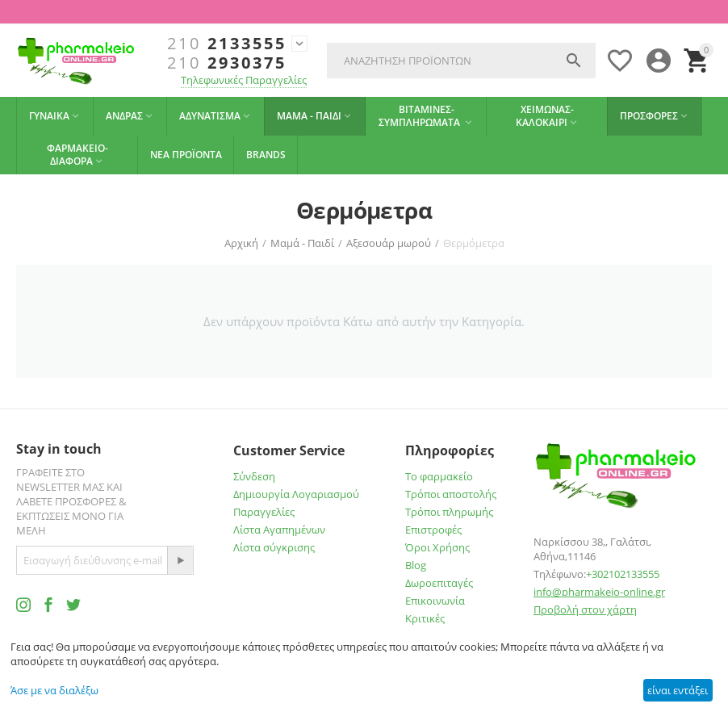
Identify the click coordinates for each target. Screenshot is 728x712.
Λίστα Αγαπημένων (279, 530)
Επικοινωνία (435, 601)
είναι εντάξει (678, 690)
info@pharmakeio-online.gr (599, 592)
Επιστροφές (433, 530)
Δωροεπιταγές (439, 583)
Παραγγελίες (264, 512)
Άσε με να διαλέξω (54, 690)
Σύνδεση (254, 476)
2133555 (227, 44)
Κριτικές (425, 618)
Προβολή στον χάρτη (585, 609)
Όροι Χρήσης (437, 547)
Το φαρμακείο (439, 476)
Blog (416, 565)
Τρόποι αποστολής (451, 494)
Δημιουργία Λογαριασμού (296, 494)
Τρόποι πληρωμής (449, 512)
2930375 (227, 63)
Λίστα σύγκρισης (274, 547)
